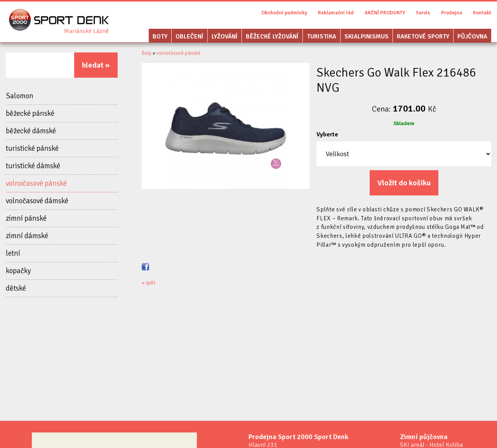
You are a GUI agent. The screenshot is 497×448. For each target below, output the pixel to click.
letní (13, 253)
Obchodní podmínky (284, 13)
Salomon (20, 96)
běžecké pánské (30, 113)
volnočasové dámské (37, 201)
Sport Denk (86, 31)
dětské (16, 288)
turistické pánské (32, 148)
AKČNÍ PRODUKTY (385, 13)
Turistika (321, 37)
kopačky (18, 271)
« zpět (149, 283)
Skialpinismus (367, 37)
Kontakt (482, 13)
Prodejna (452, 13)
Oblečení (189, 37)
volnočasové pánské (36, 183)
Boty (160, 37)
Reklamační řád (336, 13)
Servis (423, 13)
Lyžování (225, 37)
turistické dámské (33, 166)
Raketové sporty (423, 37)
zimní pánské (26, 218)
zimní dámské (27, 236)
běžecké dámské (31, 131)
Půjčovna (472, 37)
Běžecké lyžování (272, 37)
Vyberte (327, 134)
